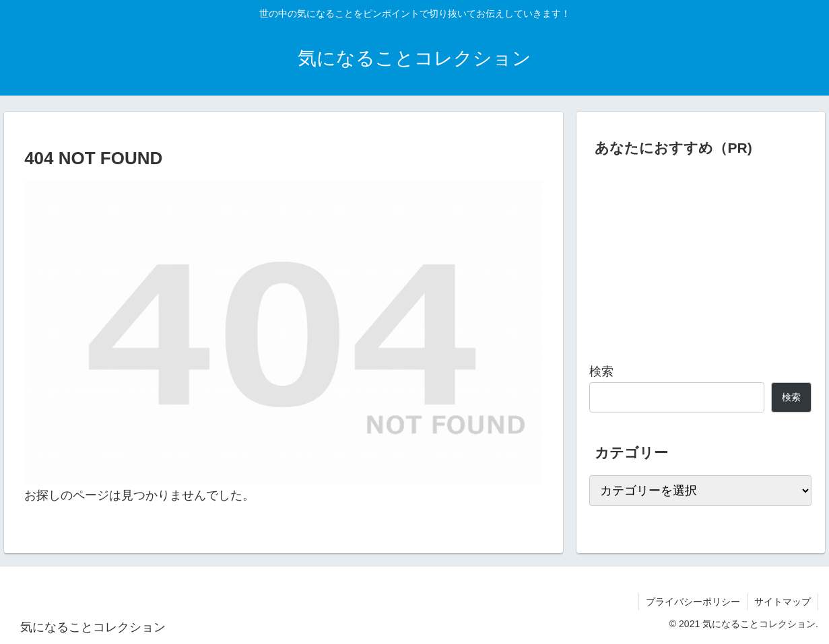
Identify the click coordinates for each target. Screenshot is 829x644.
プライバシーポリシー (693, 602)
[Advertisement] (700, 254)
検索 (601, 371)
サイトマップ (783, 602)
